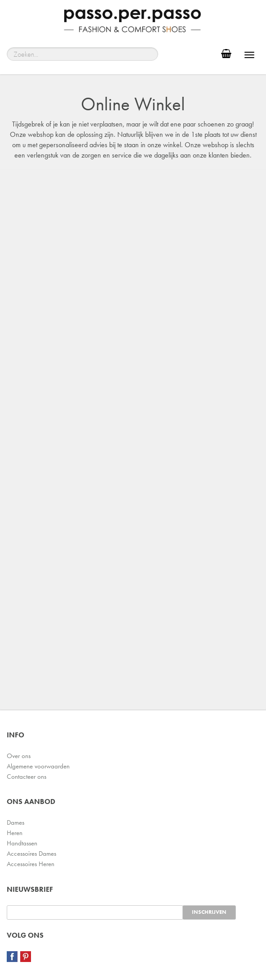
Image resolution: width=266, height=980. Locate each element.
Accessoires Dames (31, 854)
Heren (15, 833)
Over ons (19, 756)
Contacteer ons (27, 777)
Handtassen (22, 843)
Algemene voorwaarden (38, 766)
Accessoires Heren (31, 864)
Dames (16, 822)
